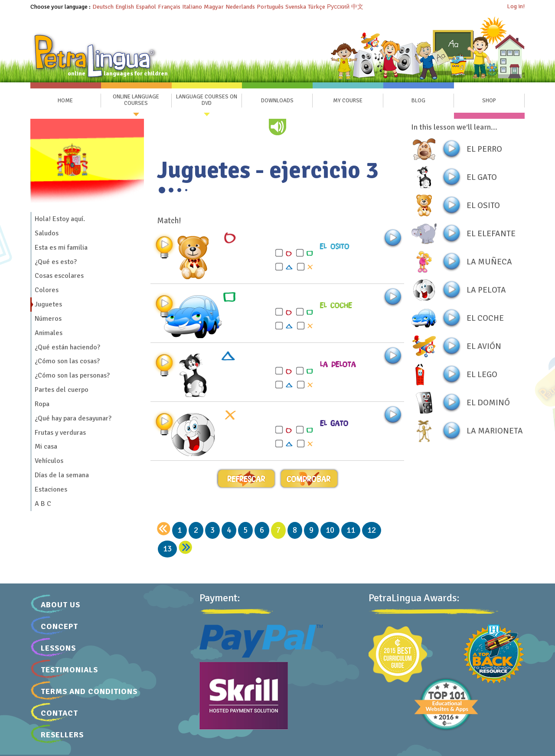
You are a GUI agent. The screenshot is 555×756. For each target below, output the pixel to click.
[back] (164, 529)
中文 (357, 7)
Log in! (516, 6)
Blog (418, 101)
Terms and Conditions (89, 691)
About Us (60, 605)
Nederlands (240, 7)
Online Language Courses (136, 100)
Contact (59, 713)
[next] (185, 547)
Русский (338, 7)
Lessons (58, 648)
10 (330, 530)
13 (167, 549)
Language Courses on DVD (207, 100)
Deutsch (103, 7)
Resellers (62, 735)
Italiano (192, 7)
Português (270, 7)
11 (351, 530)
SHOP (489, 101)
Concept (59, 626)
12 (372, 530)
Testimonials (69, 670)
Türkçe (317, 7)
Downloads (277, 101)
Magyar (214, 7)
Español (146, 7)
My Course (348, 101)
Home (65, 101)
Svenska (296, 7)
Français (169, 7)
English (125, 7)
